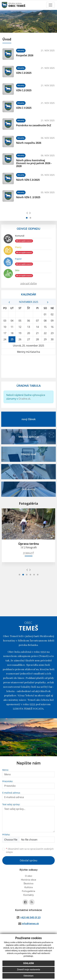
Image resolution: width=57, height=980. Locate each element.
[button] (27, 218)
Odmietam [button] (28, 976)
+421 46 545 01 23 (30, 917)
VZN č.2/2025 (24, 90)
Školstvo (28, 884)
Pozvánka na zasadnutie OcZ (34, 125)
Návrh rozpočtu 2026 (29, 143)
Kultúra (29, 887)
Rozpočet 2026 (25, 55)
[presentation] (27, 213)
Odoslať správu (28, 860)
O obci (28, 876)
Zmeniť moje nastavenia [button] (28, 970)
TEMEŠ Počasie (28, 366)
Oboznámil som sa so (30, 850)
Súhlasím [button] (29, 963)
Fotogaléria (28, 891)
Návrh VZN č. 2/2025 (28, 197)
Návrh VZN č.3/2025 (28, 180)
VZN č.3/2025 (24, 73)
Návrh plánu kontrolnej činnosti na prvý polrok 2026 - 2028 (34, 163)
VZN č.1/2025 (24, 108)
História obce (28, 880)
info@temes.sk (30, 924)
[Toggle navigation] (50, 5)
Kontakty (29, 895)
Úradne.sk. (25, 399)
